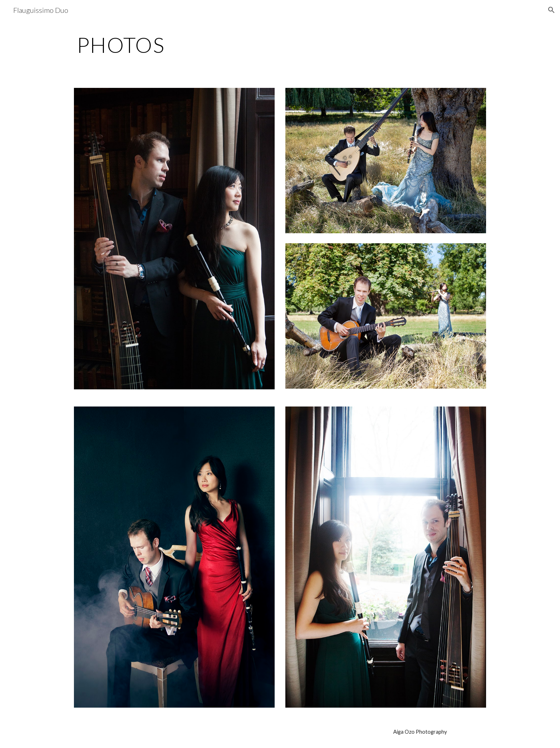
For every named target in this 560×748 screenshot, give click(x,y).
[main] (280, 45)
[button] (551, 10)
